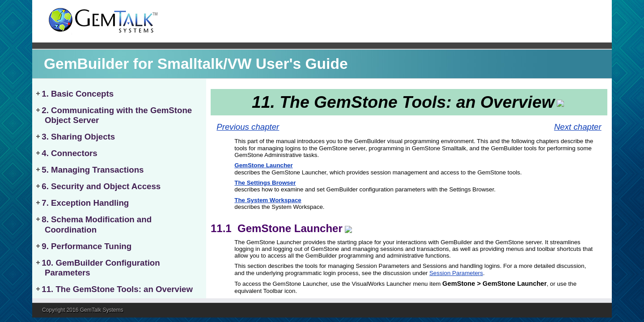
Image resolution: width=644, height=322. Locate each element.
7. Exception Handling (85, 203)
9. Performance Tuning (87, 246)
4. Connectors (69, 153)
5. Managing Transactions (93, 170)
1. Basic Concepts (78, 94)
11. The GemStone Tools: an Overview (117, 289)
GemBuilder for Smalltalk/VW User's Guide (196, 64)
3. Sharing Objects (78, 137)
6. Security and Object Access (101, 186)
